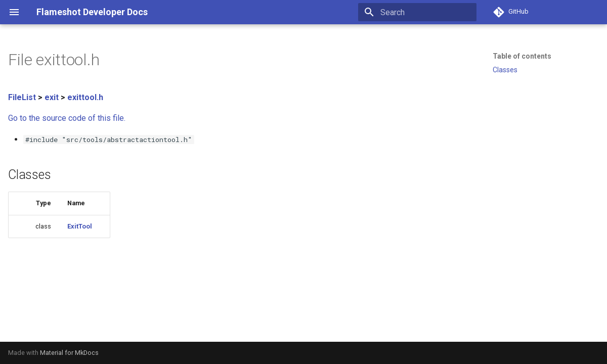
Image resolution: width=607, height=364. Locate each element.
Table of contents (522, 56)
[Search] (417, 12)
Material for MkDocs (69, 353)
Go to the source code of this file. (67, 118)
